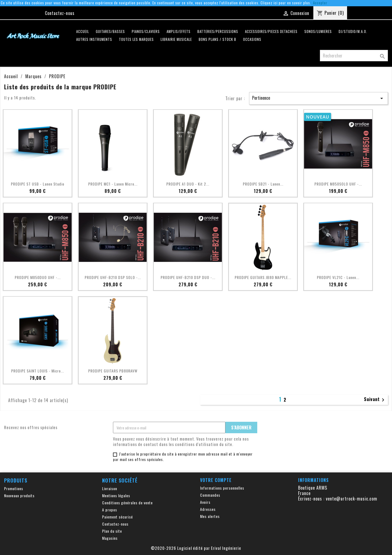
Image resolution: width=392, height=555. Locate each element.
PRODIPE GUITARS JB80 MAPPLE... (263, 277)
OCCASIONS (252, 39)
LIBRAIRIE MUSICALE (176, 39)
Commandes (210, 495)
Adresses (208, 509)
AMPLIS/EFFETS (179, 31)
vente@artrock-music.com (352, 499)
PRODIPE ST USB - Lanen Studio (38, 184)
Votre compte (216, 480)
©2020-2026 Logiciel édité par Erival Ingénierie (196, 548)
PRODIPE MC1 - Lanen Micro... (113, 184)
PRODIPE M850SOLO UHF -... (338, 184)
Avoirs (205, 502)
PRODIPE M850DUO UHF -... (38, 277)
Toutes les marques (136, 39)
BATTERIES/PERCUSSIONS (218, 31)
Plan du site (112, 531)
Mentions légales (116, 495)
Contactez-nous (60, 13)
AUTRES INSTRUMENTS (94, 39)
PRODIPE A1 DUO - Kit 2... (188, 184)
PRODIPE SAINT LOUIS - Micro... (38, 371)
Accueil (83, 31)
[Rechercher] (354, 56)
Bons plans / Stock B (218, 39)
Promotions (14, 488)
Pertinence (318, 98)
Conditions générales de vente (127, 503)
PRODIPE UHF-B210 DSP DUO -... (188, 277)
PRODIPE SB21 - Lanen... (263, 184)
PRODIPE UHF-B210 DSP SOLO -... (113, 277)
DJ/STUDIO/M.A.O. (353, 31)
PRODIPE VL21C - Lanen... (338, 277)
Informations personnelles (222, 488)
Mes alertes (210, 516)
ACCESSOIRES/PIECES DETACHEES (271, 31)
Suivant (375, 400)
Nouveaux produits (19, 495)
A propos (110, 510)
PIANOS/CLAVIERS (146, 31)
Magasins (110, 538)
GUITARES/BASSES (110, 31)
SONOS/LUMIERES (318, 31)
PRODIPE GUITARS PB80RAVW (113, 371)
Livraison (110, 488)
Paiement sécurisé (117, 517)
